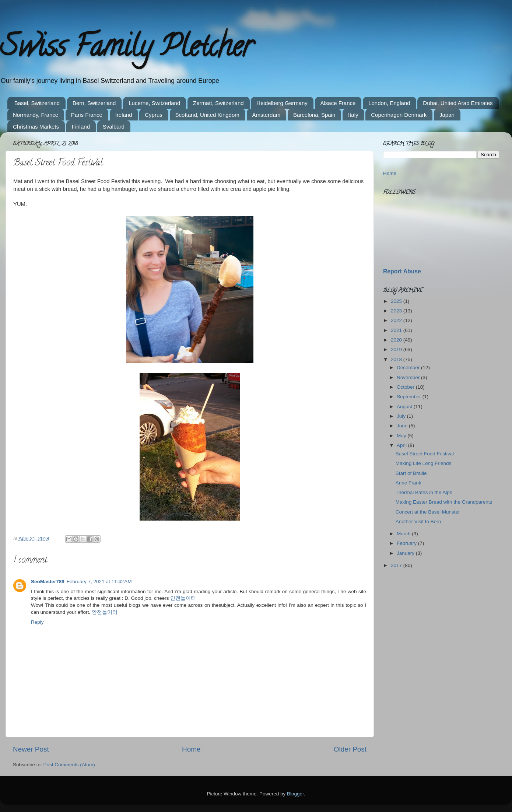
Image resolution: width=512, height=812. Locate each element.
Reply (37, 622)
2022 (397, 320)
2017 (397, 565)
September (410, 397)
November (409, 377)
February (407, 543)
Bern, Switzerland (94, 103)
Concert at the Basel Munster (428, 512)
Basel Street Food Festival (425, 454)
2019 (397, 349)
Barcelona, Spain (314, 115)
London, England (389, 103)
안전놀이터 (183, 598)
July (402, 416)
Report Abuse (402, 271)
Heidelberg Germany (282, 103)
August (405, 407)
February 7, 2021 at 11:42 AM (99, 582)
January (406, 553)
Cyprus (154, 115)
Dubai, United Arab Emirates (458, 103)
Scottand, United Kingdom (207, 115)
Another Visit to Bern (418, 521)
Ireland (124, 115)
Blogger (295, 794)
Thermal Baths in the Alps (424, 492)
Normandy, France (36, 115)
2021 (397, 330)
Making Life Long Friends (424, 463)
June (403, 426)
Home (191, 749)
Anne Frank (408, 483)
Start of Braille (411, 473)
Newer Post (31, 749)
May (402, 436)
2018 (397, 359)
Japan (447, 115)
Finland (81, 127)
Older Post (350, 749)
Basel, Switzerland (37, 103)
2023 (397, 311)
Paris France (87, 115)
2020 (397, 340)
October (406, 387)
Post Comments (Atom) (69, 765)
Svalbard (114, 127)
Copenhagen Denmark (399, 115)
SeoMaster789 (48, 582)
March (404, 534)
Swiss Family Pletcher (126, 49)
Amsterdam (266, 115)
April (402, 445)
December (409, 367)
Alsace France (338, 103)
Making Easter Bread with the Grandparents (444, 502)
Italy (353, 115)
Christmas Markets (36, 127)
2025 (397, 301)
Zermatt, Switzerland (218, 103)
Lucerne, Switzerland (154, 103)
